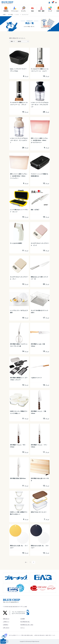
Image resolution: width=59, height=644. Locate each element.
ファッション (15, 9)
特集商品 (6, 9)
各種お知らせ (6, 619)
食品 (32, 9)
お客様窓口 (6, 625)
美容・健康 (41, 9)
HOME (4, 15)
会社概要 (23, 619)
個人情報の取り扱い (25, 622)
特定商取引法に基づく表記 (27, 625)
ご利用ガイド (6, 622)
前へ (26, 562)
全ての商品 (11, 15)
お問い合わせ (6, 628)
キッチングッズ (25, 15)
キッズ (50, 9)
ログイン (23, 628)
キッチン (24, 9)
